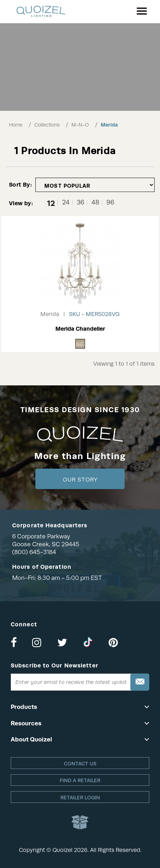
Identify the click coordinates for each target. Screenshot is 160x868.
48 (95, 203)
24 (66, 203)
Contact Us (80, 764)
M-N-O (80, 125)
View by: (21, 203)
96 (110, 203)
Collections (47, 125)
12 (51, 203)
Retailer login (80, 798)
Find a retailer (80, 780)
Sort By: (20, 185)
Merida (109, 125)
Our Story (80, 480)
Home (16, 125)
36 (81, 203)
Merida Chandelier (80, 329)
